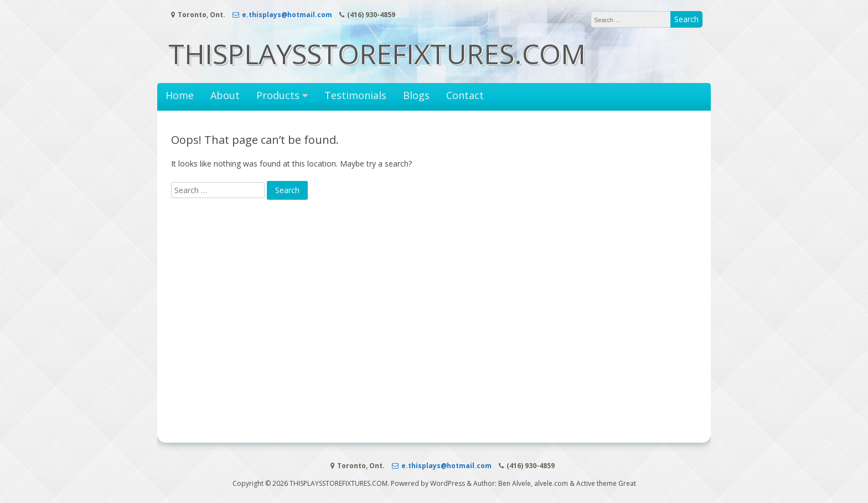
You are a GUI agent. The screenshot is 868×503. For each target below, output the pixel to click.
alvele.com (551, 483)
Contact (465, 95)
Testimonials (355, 95)
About (225, 95)
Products (278, 95)
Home (180, 95)
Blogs (416, 95)
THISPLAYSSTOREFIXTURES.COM (377, 54)
